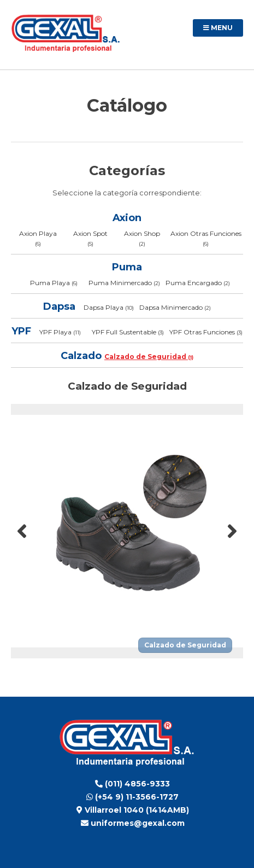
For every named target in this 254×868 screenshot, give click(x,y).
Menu (218, 28)
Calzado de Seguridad (149, 357)
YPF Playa (60, 332)
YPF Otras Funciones (206, 332)
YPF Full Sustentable (128, 332)
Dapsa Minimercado (175, 307)
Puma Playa (54, 283)
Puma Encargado (198, 283)
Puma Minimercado (124, 283)
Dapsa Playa (109, 307)
